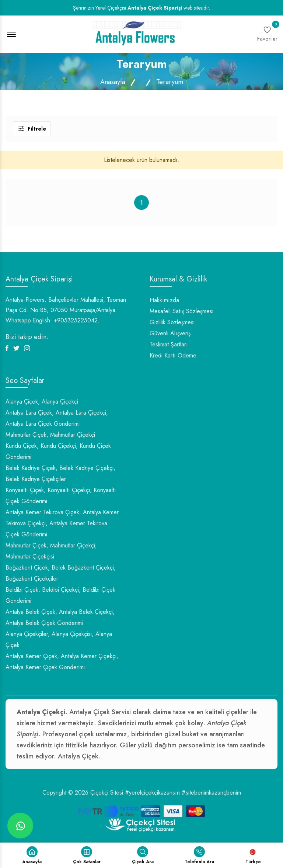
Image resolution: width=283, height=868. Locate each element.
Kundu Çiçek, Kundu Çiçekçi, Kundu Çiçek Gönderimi (58, 451)
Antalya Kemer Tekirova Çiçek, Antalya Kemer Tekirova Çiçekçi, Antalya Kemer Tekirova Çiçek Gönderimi (62, 523)
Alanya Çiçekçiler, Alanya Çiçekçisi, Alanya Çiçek (59, 639)
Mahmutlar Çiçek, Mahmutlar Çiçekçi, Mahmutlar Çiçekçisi (51, 551)
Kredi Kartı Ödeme (173, 355)
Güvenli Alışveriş (170, 333)
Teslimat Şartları (169, 344)
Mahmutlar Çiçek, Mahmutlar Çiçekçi (50, 435)
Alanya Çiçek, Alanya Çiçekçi (42, 402)
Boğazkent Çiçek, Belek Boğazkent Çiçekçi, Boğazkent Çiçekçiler (61, 573)
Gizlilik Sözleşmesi (172, 322)
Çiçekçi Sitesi (107, 793)
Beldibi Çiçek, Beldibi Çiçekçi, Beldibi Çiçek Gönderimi (60, 595)
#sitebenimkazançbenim (211, 793)
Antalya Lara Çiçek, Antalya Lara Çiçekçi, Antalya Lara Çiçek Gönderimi (57, 418)
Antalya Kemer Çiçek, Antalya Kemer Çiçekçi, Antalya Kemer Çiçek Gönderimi (62, 662)
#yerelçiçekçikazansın (152, 793)
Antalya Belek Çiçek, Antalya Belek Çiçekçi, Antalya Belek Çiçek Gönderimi (60, 617)
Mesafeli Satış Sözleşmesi (181, 311)
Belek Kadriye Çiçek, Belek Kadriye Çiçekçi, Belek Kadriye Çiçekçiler (60, 473)
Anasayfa (113, 82)
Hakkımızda (164, 300)
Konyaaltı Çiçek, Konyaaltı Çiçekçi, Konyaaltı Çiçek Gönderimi (61, 496)
